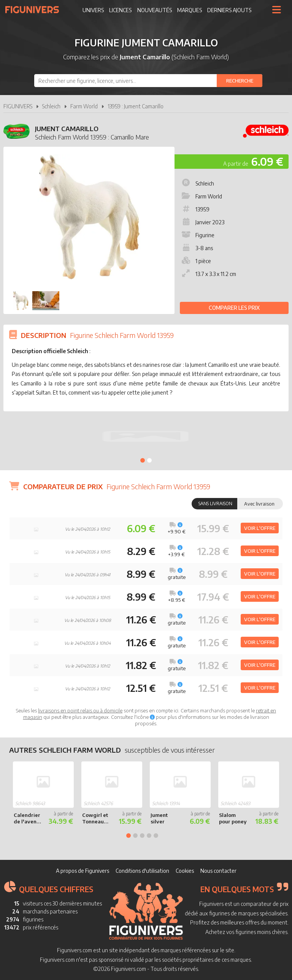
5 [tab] (156, 836)
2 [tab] (149, 460)
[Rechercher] (240, 81)
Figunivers (35, 10)
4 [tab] (149, 836)
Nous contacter (218, 871)
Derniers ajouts (229, 10)
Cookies (185, 871)
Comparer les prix (234, 308)
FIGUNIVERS (18, 106)
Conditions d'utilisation (142, 871)
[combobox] (148, 81)
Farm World (84, 106)
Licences (120, 10)
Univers (93, 10)
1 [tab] (143, 460)
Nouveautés (155, 10)
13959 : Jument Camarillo (136, 106)
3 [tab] (142, 836)
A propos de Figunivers (83, 871)
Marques (190, 10)
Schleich (51, 106)
